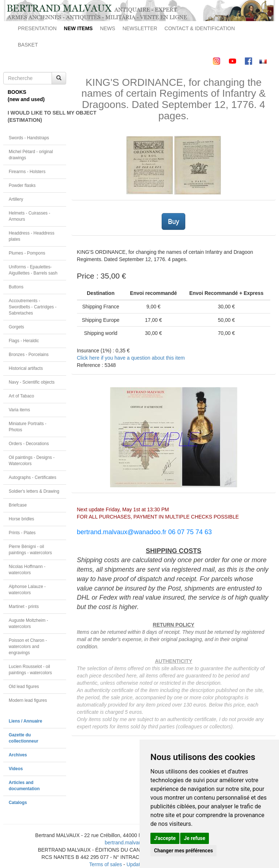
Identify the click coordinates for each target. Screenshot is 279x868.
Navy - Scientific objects (32, 382)
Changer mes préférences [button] (183, 851)
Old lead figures (24, 687)
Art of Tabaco (21, 396)
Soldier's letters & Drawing (34, 491)
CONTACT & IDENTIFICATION (200, 28)
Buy (173, 221)
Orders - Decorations (29, 444)
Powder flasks (22, 185)
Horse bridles (21, 519)
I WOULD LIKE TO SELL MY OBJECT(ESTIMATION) (37, 116)
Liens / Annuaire (25, 721)
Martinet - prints (24, 607)
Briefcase (18, 505)
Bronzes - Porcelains (29, 355)
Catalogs (18, 803)
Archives (18, 755)
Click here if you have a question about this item (131, 358)
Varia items (19, 410)
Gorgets (16, 327)
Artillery (16, 199)
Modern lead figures (28, 700)
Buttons (16, 287)
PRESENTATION (37, 28)
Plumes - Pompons (27, 253)
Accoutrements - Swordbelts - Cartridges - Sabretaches (33, 307)
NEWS (108, 28)
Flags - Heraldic (24, 341)
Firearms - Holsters (27, 172)
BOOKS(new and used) (26, 96)
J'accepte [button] (165, 838)
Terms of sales (105, 864)
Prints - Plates (22, 533)
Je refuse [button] (195, 838)
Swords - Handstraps (29, 138)
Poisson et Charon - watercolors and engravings (28, 647)
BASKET (28, 45)
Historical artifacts (26, 368)
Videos (16, 769)
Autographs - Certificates (33, 477)
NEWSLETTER (140, 28)
